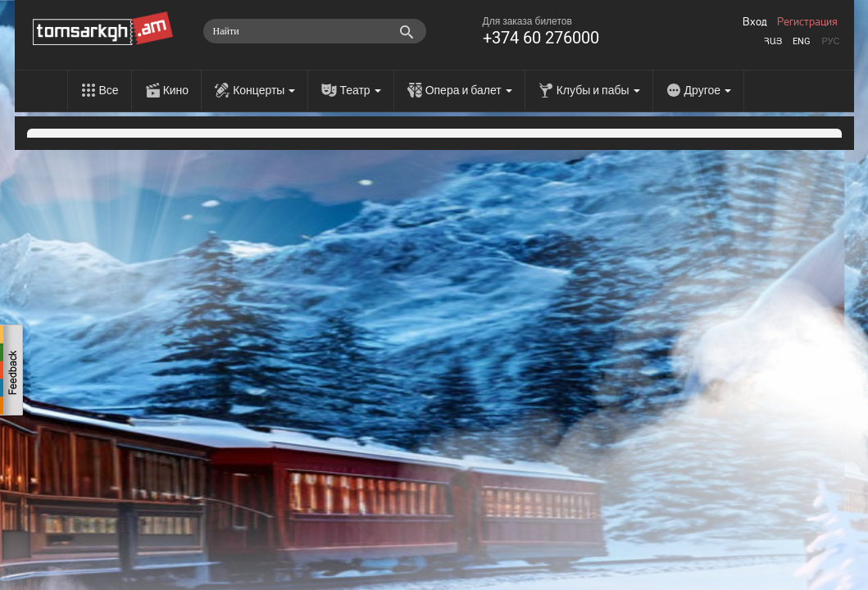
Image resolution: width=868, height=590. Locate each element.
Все (109, 90)
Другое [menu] (708, 90)
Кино (176, 90)
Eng (802, 41)
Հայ (773, 41)
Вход (755, 22)
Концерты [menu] (264, 90)
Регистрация (807, 22)
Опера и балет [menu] (469, 90)
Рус (830, 41)
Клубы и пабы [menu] (598, 90)
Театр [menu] (360, 90)
